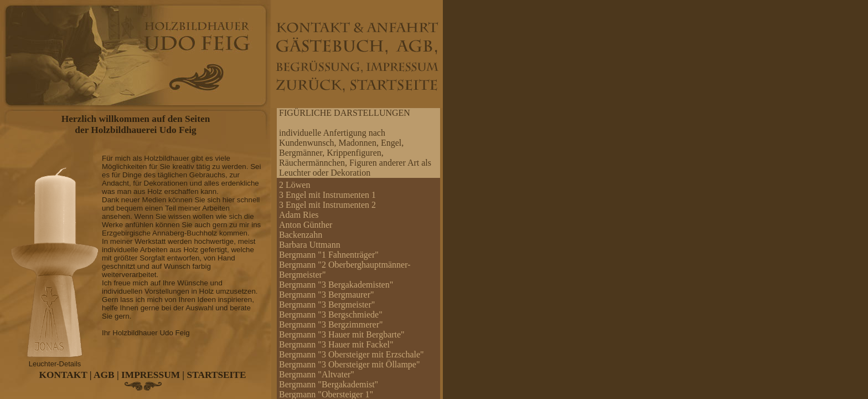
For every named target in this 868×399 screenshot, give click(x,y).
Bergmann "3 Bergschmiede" (331, 314)
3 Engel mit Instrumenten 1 (327, 195)
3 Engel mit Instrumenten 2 (327, 205)
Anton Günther (306, 225)
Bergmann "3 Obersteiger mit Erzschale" (352, 354)
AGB (104, 375)
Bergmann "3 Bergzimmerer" (331, 324)
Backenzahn (301, 235)
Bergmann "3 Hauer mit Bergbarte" (342, 334)
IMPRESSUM (151, 375)
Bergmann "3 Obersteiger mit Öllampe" (349, 364)
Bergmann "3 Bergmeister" (327, 305)
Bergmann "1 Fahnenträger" (329, 255)
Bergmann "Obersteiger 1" (326, 394)
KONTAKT (63, 375)
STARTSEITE (217, 375)
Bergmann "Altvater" (317, 374)
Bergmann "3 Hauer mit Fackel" (336, 344)
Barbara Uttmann (310, 245)
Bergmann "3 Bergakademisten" (336, 285)
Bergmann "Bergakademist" (329, 384)
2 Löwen (294, 185)
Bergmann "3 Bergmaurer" (327, 295)
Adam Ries (299, 215)
